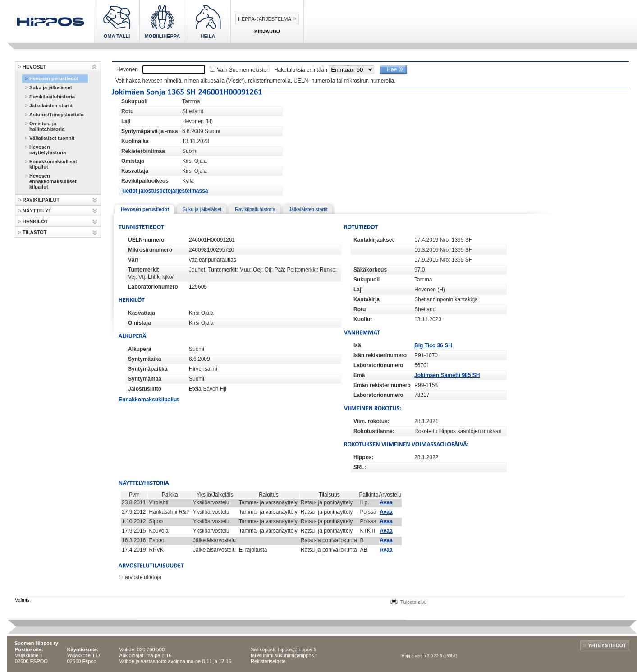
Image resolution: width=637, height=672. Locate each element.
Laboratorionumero (153, 287)
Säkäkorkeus (370, 270)
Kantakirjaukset (373, 240)
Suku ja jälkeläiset (51, 87)
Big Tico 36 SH (433, 345)
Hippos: (364, 457)
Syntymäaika (144, 359)
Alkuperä (140, 349)
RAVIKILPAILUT (41, 200)
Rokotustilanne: (374, 431)
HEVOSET (34, 67)
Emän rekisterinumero (382, 385)
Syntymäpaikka (148, 369)
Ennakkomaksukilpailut (149, 400)
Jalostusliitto (145, 389)
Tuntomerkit (143, 270)
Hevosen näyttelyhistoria (48, 150)
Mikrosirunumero (150, 250)
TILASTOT (35, 232)
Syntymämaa (145, 379)
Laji (126, 121)
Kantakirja (367, 299)
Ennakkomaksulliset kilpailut (53, 164)
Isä (357, 345)
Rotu (127, 111)
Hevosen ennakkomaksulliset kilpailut (53, 181)
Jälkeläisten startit (51, 106)
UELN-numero (146, 240)
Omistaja (133, 161)
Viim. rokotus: (371, 421)
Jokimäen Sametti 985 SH (447, 375)
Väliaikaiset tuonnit (52, 138)
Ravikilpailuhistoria (52, 97)
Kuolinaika (135, 141)
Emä (359, 375)
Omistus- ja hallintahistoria (47, 126)
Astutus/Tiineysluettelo (57, 115)
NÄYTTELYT (37, 211)
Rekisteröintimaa (143, 151)
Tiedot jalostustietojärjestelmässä (165, 191)
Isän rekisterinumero (380, 355)
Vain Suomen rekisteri (243, 70)
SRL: (360, 467)
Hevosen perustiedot (54, 78)
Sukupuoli (134, 101)
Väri (133, 260)
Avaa (386, 502)
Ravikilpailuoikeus (145, 181)
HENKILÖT (35, 221)
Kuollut (363, 319)
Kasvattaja (135, 171)
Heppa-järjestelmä (265, 19)
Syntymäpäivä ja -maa (149, 131)
